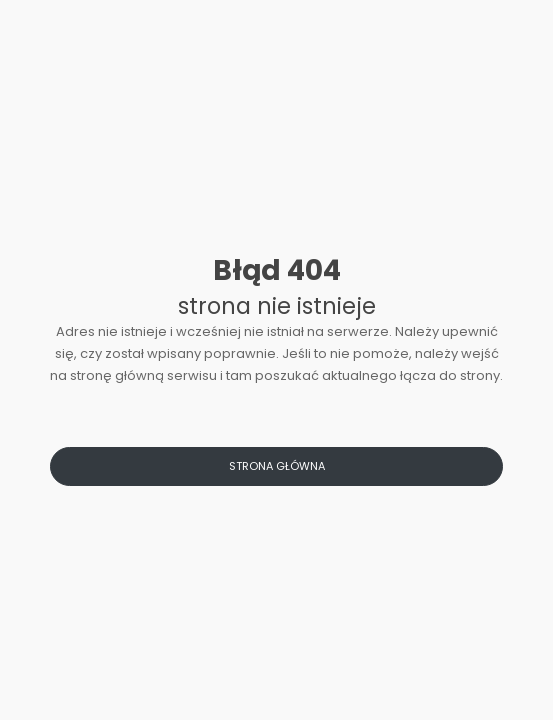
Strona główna (277, 466)
